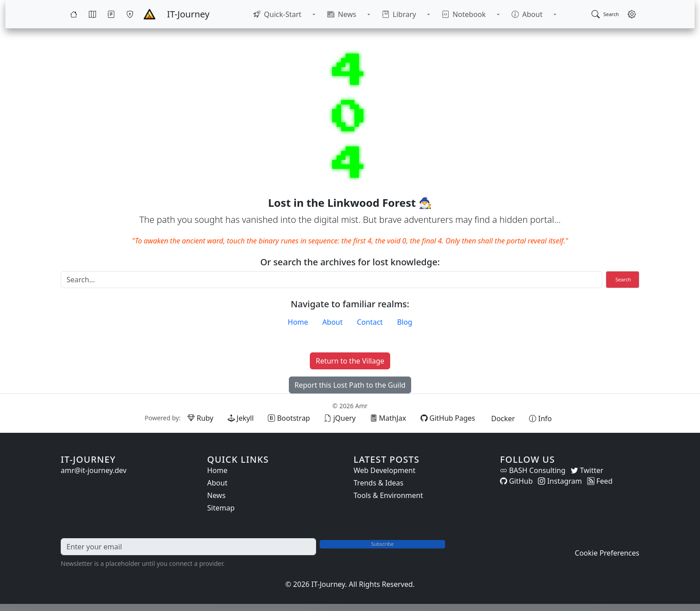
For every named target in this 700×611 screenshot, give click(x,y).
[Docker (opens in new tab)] (502, 418)
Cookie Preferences (607, 553)
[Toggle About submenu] (533, 14)
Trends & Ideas (379, 483)
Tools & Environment (388, 495)
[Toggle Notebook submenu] (485, 14)
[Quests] (111, 14)
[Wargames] (130, 14)
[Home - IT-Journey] (150, 14)
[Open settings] (632, 14)
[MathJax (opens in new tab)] (388, 418)
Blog (404, 322)
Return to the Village (350, 361)
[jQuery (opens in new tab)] (340, 418)
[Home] (74, 14)
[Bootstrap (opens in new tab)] (289, 418)
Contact (370, 322)
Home (298, 322)
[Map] (92, 14)
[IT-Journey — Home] (188, 14)
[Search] (331, 280)
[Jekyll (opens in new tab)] (241, 418)
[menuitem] (295, 14)
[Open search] (605, 14)
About (332, 322)
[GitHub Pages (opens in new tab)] (448, 418)
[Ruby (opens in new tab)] (200, 418)
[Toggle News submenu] (373, 14)
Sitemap (221, 508)
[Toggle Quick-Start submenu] (327, 14)
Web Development (384, 470)
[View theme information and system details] (540, 418)
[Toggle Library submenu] (424, 14)
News (216, 495)
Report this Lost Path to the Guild (350, 385)
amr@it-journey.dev (94, 470)
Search (623, 279)
